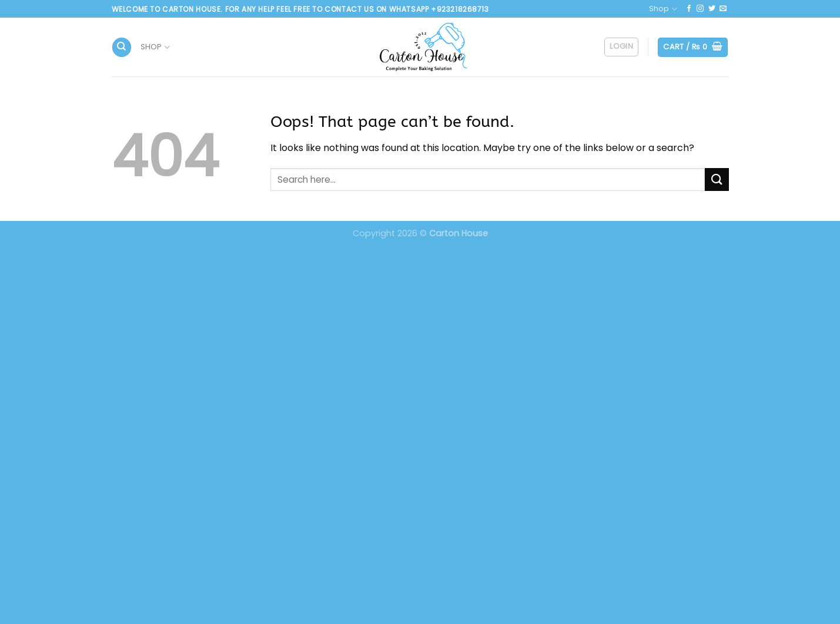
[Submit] (717, 180)
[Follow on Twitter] (712, 9)
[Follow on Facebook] (689, 9)
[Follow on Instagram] (700, 9)
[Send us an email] (723, 9)
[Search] (122, 47)
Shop (663, 9)
